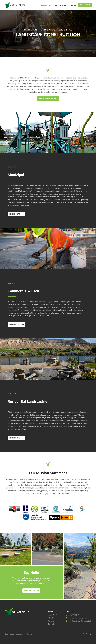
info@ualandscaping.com (78, 618)
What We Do (53, 615)
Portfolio (63, 5)
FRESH (31, 634)
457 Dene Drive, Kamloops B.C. (80, 621)
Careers (73, 5)
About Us (53, 5)
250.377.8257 (74, 615)
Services (44, 5)
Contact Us (85, 5)
